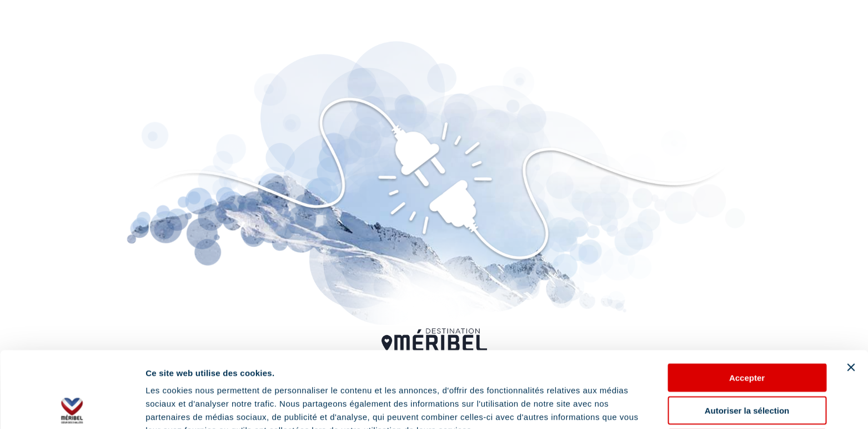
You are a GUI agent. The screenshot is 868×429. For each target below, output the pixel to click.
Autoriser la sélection (747, 334)
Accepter (747, 301)
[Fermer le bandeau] (851, 291)
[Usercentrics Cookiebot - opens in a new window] (72, 407)
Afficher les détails (183, 407)
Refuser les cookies (747, 367)
